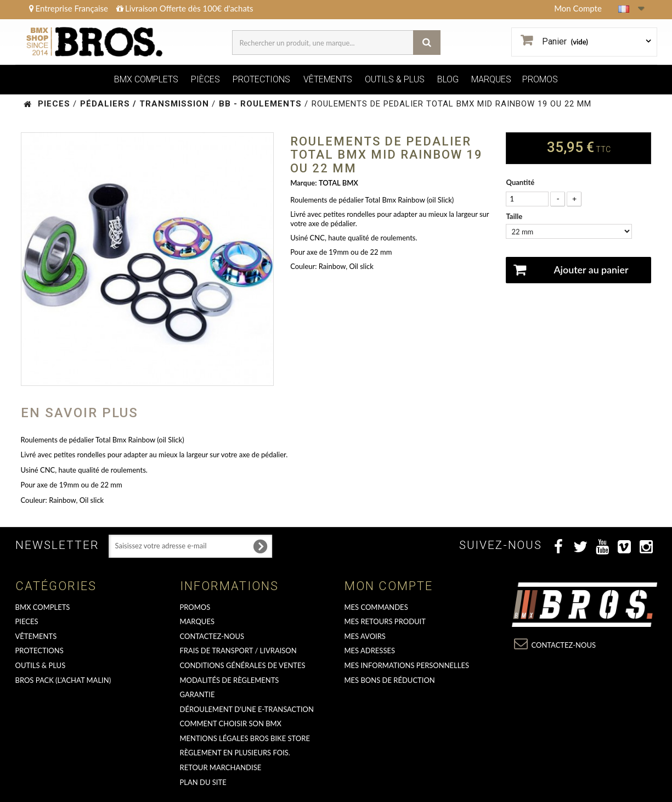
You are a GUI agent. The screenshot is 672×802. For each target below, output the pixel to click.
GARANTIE (197, 694)
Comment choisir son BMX (231, 724)
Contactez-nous (212, 636)
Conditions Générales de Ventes (243, 665)
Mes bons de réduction (390, 680)
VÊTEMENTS (328, 79)
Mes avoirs (365, 636)
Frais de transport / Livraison (238, 650)
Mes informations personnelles (407, 665)
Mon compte (389, 586)
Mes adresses (370, 650)
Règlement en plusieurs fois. (235, 753)
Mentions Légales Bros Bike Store (245, 738)
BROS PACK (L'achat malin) (63, 680)
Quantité (520, 182)
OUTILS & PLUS (395, 79)
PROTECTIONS (261, 79)
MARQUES (491, 79)
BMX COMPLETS (146, 79)
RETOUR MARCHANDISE (221, 767)
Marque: (303, 183)
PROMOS (540, 79)
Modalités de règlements (230, 680)
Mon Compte (578, 8)
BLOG (448, 79)
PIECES (27, 621)
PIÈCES (205, 79)
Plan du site (203, 782)
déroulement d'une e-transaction (247, 709)
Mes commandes (376, 607)
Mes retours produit (385, 621)
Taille (515, 216)
